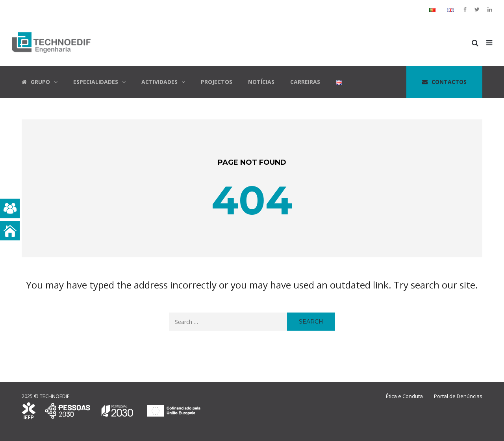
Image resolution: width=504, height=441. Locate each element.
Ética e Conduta (404, 396)
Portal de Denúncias (458, 396)
